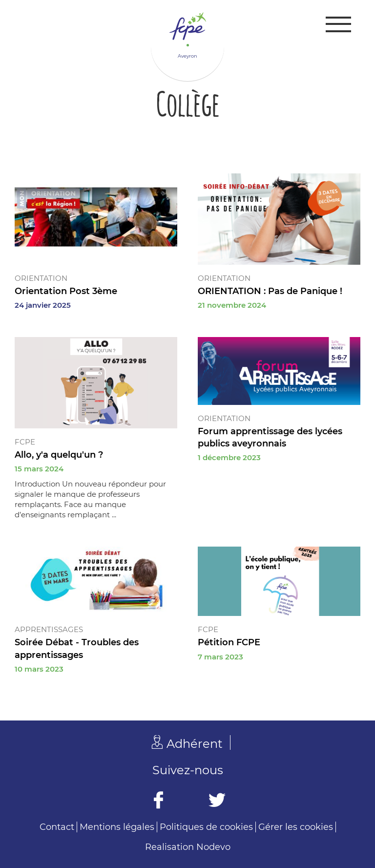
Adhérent (195, 744)
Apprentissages (49, 629)
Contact (57, 827)
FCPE (25, 442)
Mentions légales (117, 827)
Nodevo (213, 847)
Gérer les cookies (296, 827)
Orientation (41, 278)
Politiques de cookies (206, 827)
